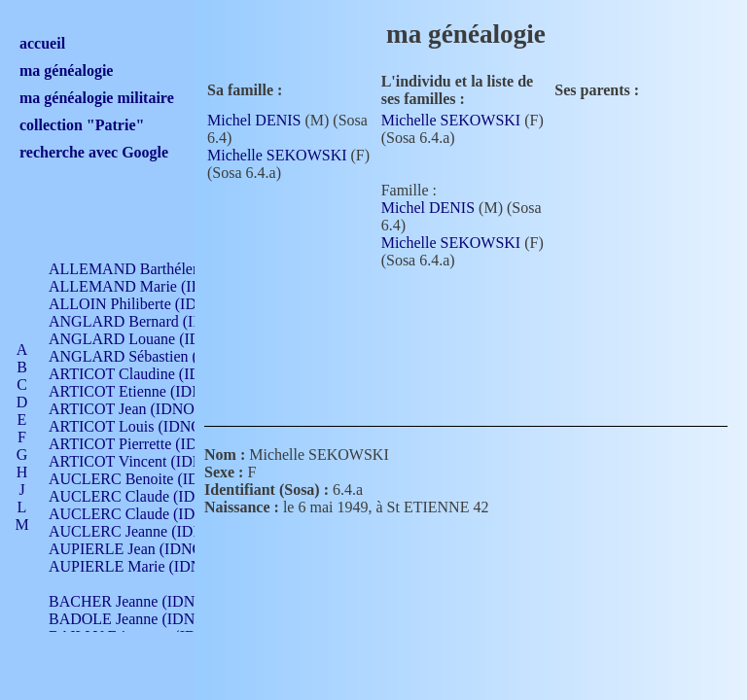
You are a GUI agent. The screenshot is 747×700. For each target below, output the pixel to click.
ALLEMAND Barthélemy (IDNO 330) (171, 269)
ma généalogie (66, 70)
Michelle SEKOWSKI (277, 155)
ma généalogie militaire (97, 98)
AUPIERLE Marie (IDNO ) (135, 566)
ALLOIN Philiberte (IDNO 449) (150, 304)
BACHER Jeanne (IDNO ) (132, 601)
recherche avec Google (94, 152)
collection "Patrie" (82, 125)
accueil (42, 43)
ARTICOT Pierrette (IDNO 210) (150, 444)
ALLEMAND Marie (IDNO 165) (153, 286)
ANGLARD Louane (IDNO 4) (144, 339)
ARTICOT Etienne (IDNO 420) (148, 391)
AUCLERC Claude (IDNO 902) (149, 496)
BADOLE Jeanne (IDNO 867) (143, 619)
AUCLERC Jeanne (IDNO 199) (148, 531)
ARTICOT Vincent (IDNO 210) (148, 461)
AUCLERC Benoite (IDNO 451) (151, 479)
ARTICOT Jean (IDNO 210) (138, 409)
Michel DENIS (254, 120)
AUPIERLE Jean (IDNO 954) (142, 549)
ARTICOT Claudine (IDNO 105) (152, 374)
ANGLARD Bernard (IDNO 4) (146, 321)
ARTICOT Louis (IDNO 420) (142, 426)
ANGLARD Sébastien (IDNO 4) (151, 356)
